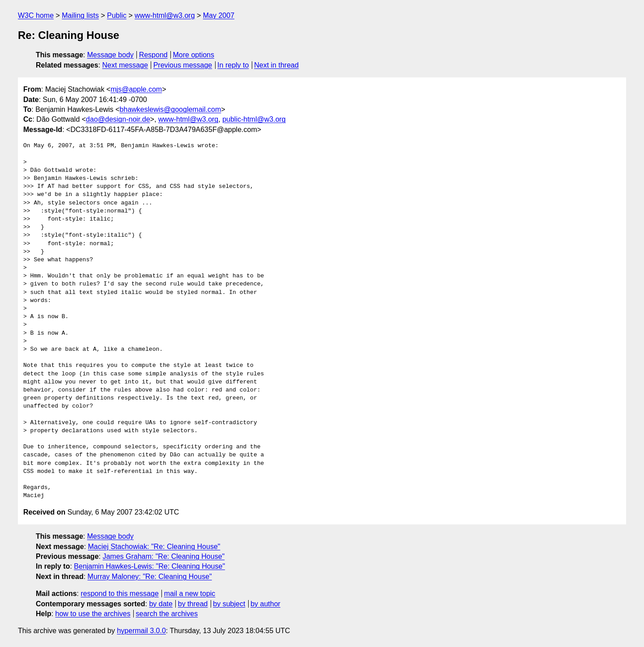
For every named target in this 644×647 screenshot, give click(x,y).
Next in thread (276, 65)
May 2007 (219, 15)
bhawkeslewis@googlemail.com (170, 109)
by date (161, 604)
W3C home (36, 15)
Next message (125, 65)
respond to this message (119, 594)
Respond (153, 55)
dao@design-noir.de (118, 119)
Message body (110, 55)
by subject (229, 604)
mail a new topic (190, 594)
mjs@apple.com (136, 89)
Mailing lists (80, 15)
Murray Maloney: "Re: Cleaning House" (150, 577)
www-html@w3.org (165, 15)
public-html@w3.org (254, 119)
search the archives (167, 614)
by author (265, 604)
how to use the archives (93, 614)
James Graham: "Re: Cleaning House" (163, 556)
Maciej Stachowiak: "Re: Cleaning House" (154, 547)
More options (194, 55)
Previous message (183, 65)
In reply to (233, 65)
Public (117, 15)
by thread (193, 604)
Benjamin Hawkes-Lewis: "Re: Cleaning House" (149, 566)
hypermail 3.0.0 (141, 631)
